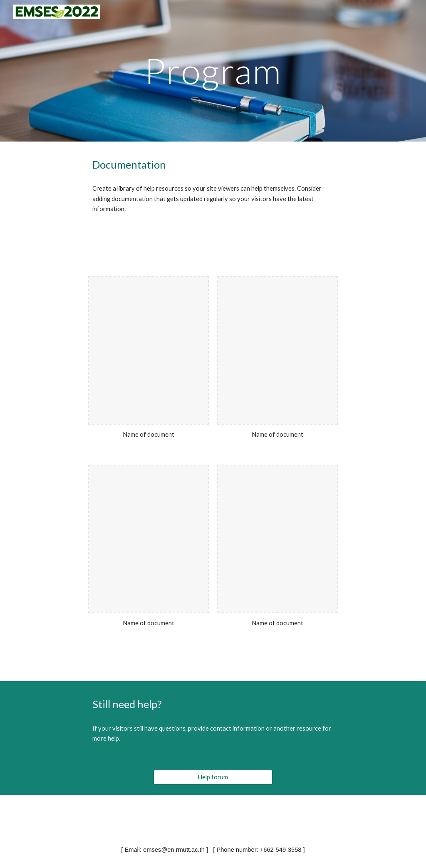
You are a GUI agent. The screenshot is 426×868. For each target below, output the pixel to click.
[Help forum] (213, 777)
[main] (213, 71)
